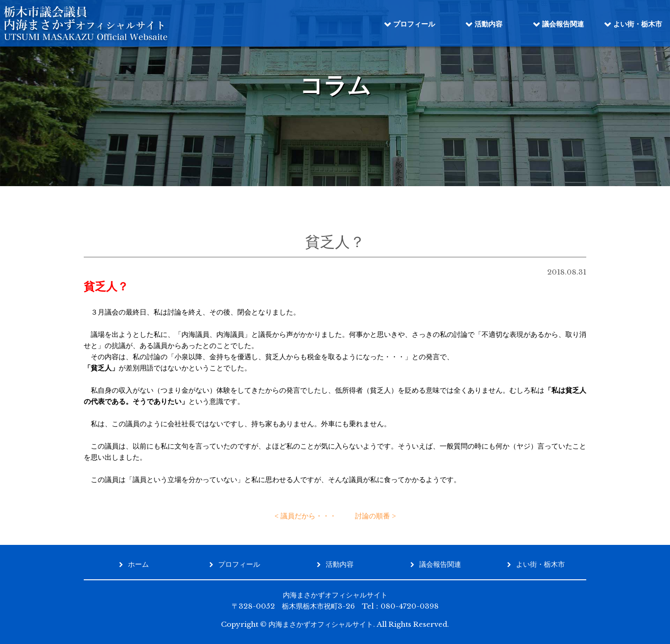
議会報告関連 (563, 24)
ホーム (138, 564)
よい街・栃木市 (638, 24)
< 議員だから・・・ (305, 516)
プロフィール (414, 24)
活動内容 (489, 24)
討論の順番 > (375, 516)
